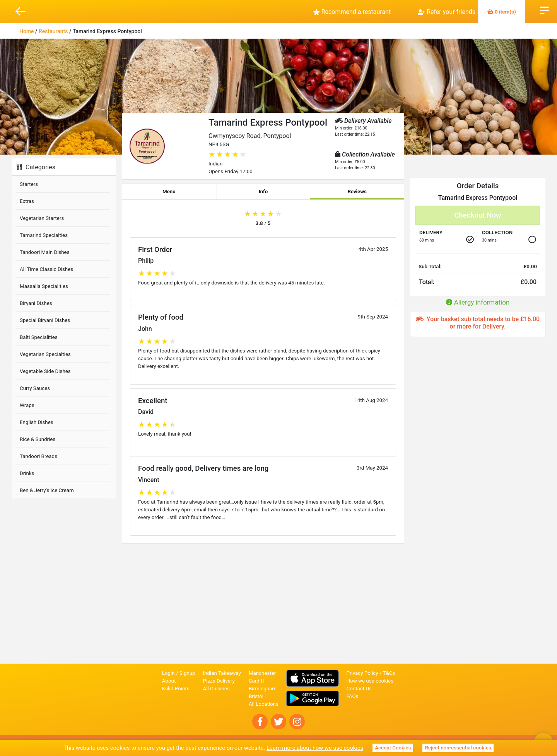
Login (168, 673)
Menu (169, 192)
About (169, 681)
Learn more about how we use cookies (315, 748)
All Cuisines (216, 689)
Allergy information (478, 302)
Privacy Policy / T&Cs (371, 673)
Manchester (262, 673)
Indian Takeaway (222, 673)
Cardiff (256, 681)
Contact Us (359, 689)
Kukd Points (176, 689)
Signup (187, 673)
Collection (497, 232)
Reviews (357, 192)
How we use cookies (370, 681)
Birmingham (263, 689)
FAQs (353, 696)
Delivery (431, 232)
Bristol (256, 696)
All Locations (264, 704)
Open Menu (544, 10)
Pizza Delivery (219, 681)
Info (263, 192)
